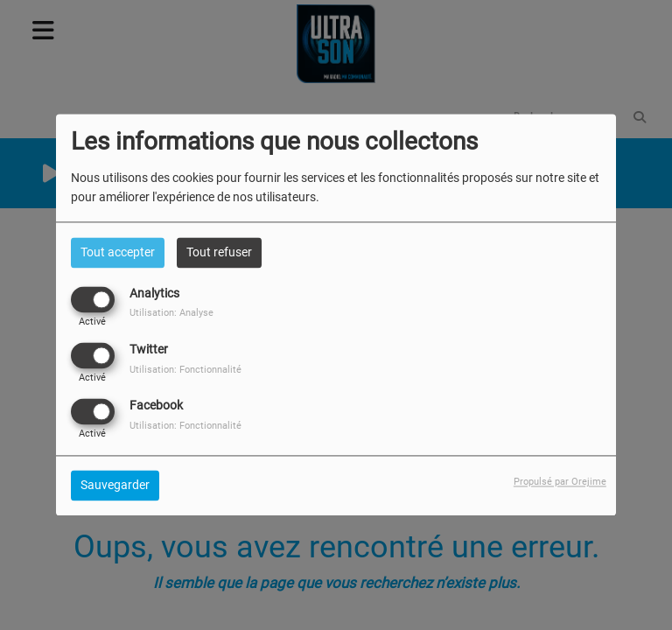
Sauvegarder (115, 486)
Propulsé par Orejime (560, 483)
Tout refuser (219, 252)
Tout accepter (118, 252)
